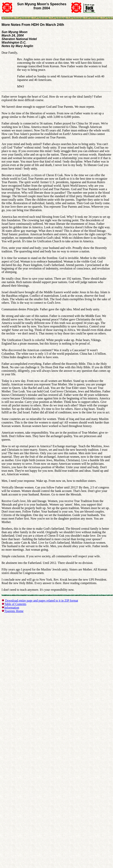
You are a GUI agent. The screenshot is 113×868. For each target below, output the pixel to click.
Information (12, 608)
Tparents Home (14, 611)
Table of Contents (15, 604)
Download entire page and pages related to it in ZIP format (42, 601)
